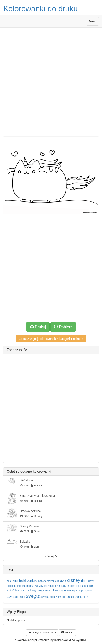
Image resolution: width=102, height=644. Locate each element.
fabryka (21, 586)
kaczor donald (69, 586)
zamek (71, 597)
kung (33, 590)
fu (28, 586)
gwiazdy (38, 586)
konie (90, 586)
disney (74, 580)
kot (18, 590)
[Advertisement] (51, 82)
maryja (41, 590)
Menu (94, 22)
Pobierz (63, 327)
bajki (22, 581)
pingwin (87, 590)
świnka (45, 597)
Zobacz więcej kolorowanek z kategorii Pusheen (51, 339)
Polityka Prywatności (42, 633)
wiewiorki (61, 597)
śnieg (22, 597)
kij (80, 586)
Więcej (51, 556)
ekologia (12, 586)
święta (33, 596)
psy (9, 597)
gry (31, 586)
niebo (70, 590)
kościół (11, 590)
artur (16, 581)
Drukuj (38, 327)
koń (84, 586)
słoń (53, 597)
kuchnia (25, 590)
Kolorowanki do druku (40, 9)
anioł (9, 581)
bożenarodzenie (47, 581)
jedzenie (49, 586)
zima (86, 597)
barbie (32, 581)
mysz (63, 590)
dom (84, 581)
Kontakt (67, 633)
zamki (79, 597)
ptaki (15, 597)
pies (77, 590)
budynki (62, 581)
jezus (57, 586)
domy (91, 581)
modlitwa (52, 590)
